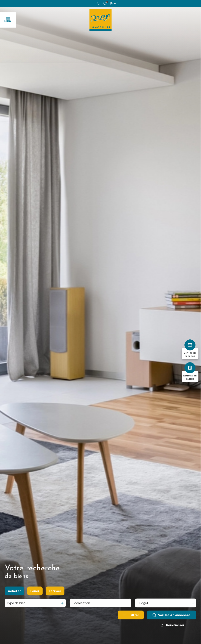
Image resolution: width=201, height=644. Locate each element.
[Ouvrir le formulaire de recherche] (131, 618)
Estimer (55, 594)
